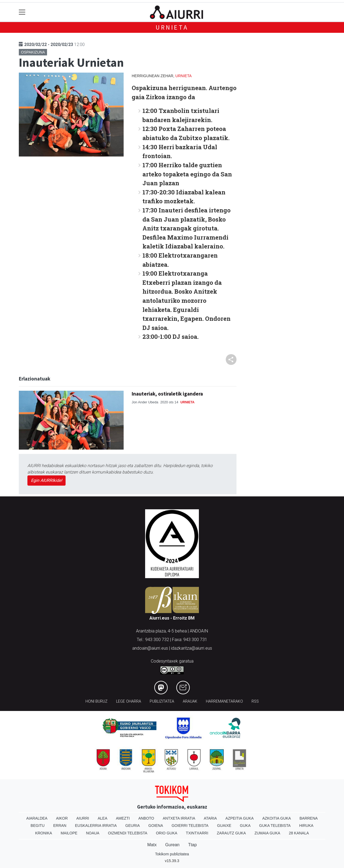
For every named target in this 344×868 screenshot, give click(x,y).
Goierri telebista (190, 826)
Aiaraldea (37, 818)
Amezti (123, 818)
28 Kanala (299, 833)
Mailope (69, 833)
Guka (245, 826)
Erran (60, 826)
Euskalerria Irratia (96, 826)
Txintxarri (197, 833)
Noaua (93, 833)
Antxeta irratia (179, 818)
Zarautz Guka (231, 833)
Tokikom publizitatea (172, 854)
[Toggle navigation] (22, 12)
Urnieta (172, 27)
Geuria (132, 826)
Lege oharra (129, 701)
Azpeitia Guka (240, 818)
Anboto (146, 818)
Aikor (62, 818)
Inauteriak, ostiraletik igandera (167, 394)
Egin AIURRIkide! (46, 480)
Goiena (156, 826)
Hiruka (306, 826)
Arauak (190, 701)
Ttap (192, 845)
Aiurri (83, 818)
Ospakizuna (33, 52)
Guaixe (224, 826)
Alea (102, 818)
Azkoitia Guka (277, 818)
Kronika (44, 833)
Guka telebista (275, 826)
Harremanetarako (224, 701)
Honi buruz (96, 701)
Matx (152, 845)
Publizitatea (162, 701)
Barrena (309, 818)
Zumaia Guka (267, 833)
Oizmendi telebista (128, 833)
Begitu (38, 826)
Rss (255, 701)
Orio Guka (166, 833)
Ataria (210, 818)
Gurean (172, 845)
